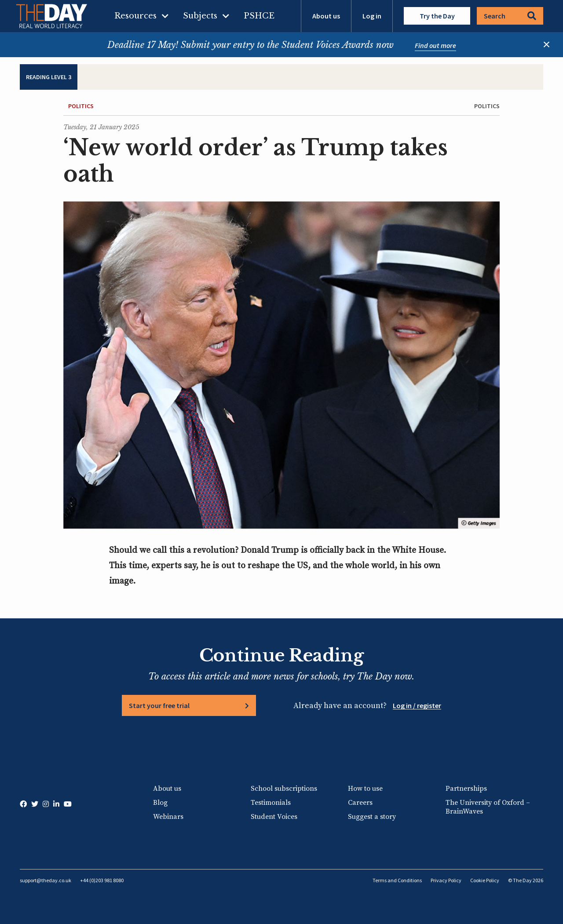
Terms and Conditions (397, 880)
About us (326, 16)
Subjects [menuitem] (200, 16)
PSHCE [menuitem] (259, 16)
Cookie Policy (485, 880)
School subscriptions (284, 789)
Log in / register (417, 705)
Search (510, 16)
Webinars (168, 817)
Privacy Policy (446, 880)
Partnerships (466, 789)
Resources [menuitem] (135, 16)
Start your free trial (159, 705)
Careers (360, 803)
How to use (365, 789)
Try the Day (437, 16)
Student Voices (274, 817)
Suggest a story (372, 817)
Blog (160, 803)
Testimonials (271, 803)
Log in (372, 16)
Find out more (435, 45)
